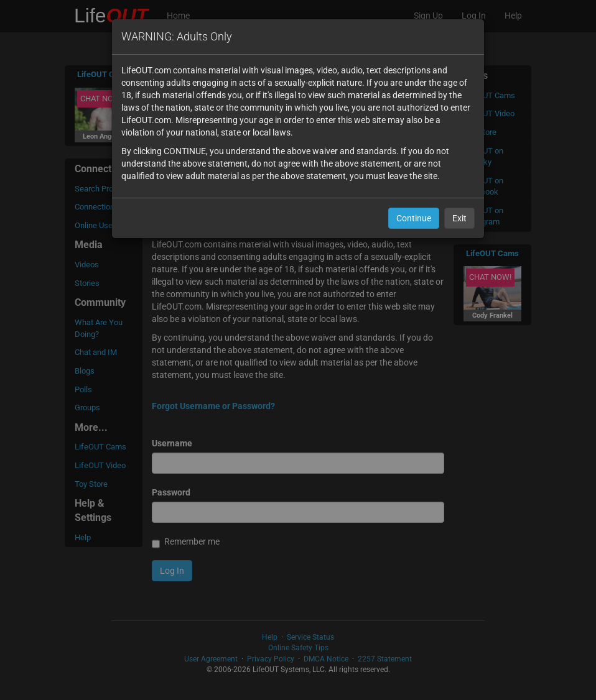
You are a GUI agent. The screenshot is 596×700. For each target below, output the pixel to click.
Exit (459, 218)
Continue (414, 218)
